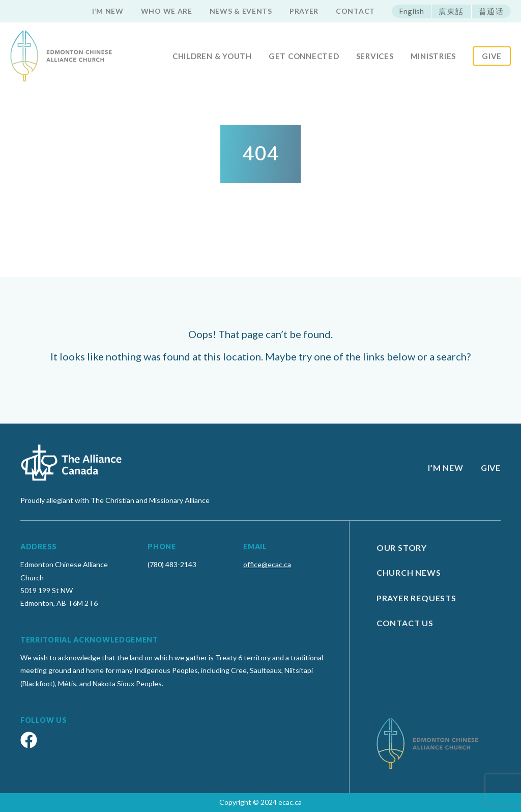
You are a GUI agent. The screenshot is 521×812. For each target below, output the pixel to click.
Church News (409, 572)
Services (375, 56)
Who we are (167, 11)
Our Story (402, 548)
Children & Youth (212, 56)
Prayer (304, 11)
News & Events (241, 11)
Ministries (433, 56)
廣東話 (451, 11)
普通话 (491, 11)
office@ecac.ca (267, 564)
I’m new (108, 11)
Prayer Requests (416, 598)
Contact (355, 11)
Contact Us (405, 623)
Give (492, 56)
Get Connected (304, 56)
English (411, 11)
